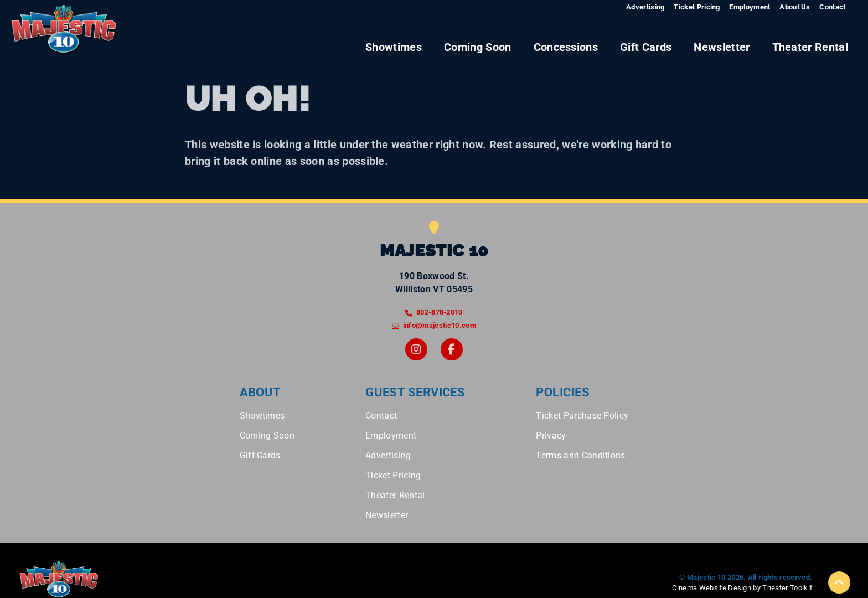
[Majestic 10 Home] (64, 30)
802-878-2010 (440, 312)
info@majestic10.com (440, 325)
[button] (839, 582)
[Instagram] (416, 349)
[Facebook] (452, 349)
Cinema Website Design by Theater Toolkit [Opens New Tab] (742, 588)
